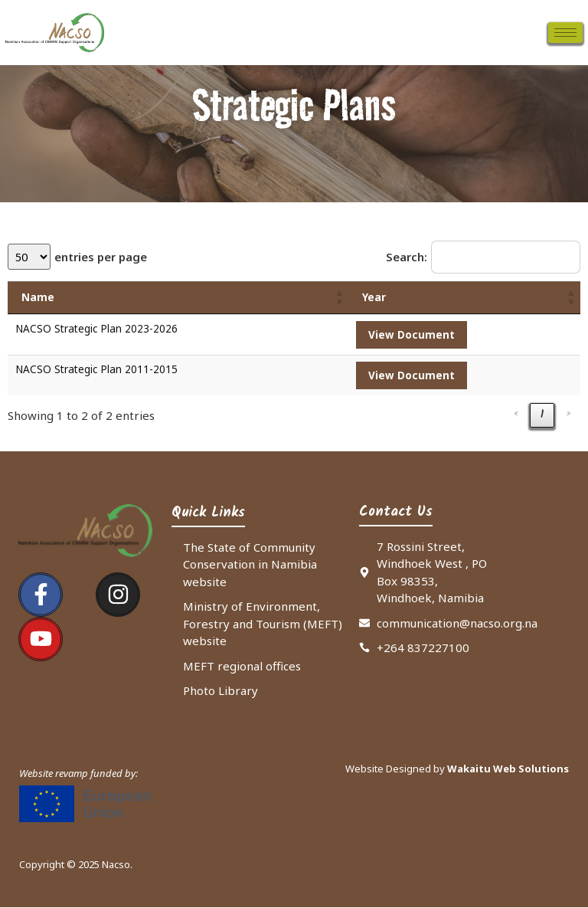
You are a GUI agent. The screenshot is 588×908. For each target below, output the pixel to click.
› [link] (568, 416)
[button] (339, 298)
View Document (412, 335)
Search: (406, 257)
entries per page (103, 257)
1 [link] (542, 416)
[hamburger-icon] (565, 33)
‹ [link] (516, 416)
